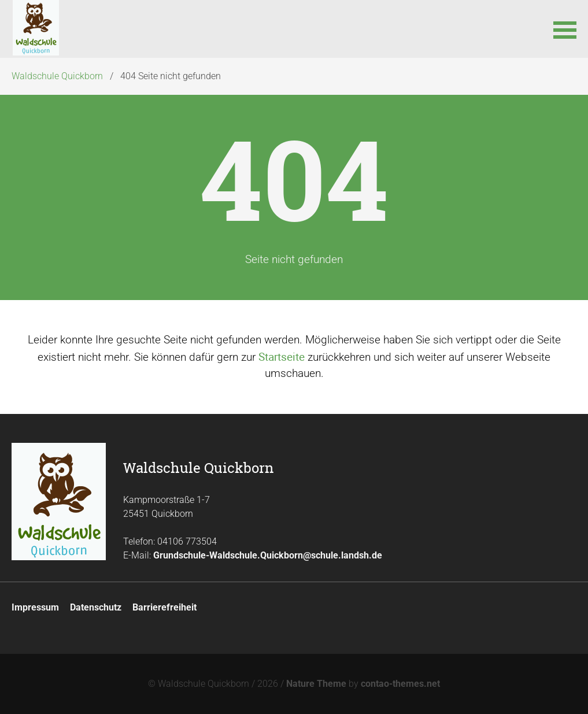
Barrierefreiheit (164, 607)
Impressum (35, 607)
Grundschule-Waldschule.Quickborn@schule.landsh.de (268, 555)
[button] (565, 29)
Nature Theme (316, 684)
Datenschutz (96, 607)
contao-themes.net (400, 684)
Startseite (282, 357)
